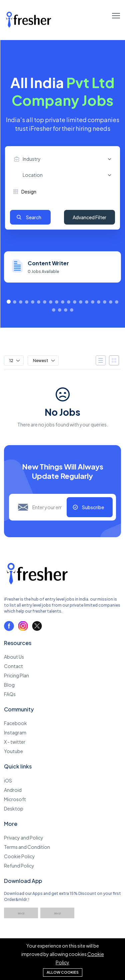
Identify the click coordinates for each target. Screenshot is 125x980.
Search (34, 217)
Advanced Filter (89, 217)
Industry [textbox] (32, 159)
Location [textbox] (33, 175)
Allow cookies (63, 972)
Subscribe (93, 507)
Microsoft (15, 799)
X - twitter (15, 742)
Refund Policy (19, 866)
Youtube (13, 751)
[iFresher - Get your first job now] (37, 586)
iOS (8, 780)
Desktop (14, 808)
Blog (9, 685)
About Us (14, 657)
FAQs (10, 694)
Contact (13, 666)
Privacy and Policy (24, 838)
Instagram (15, 732)
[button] (9, 302)
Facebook (15, 723)
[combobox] (64, 159)
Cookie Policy (19, 856)
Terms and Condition (27, 847)
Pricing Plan (16, 675)
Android (13, 790)
